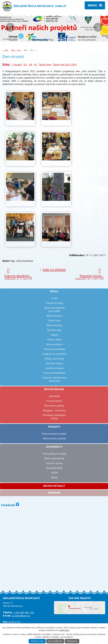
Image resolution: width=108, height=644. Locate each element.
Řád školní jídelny (54, 406)
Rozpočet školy (54, 468)
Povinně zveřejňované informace (54, 379)
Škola (54, 291)
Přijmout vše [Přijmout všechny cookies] (37, 641)
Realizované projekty (54, 438)
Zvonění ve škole (54, 368)
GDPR (54, 473)
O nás (54, 298)
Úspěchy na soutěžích (54, 354)
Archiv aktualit (54, 486)
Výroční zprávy (54, 463)
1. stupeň (17, 64)
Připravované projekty (54, 434)
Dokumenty (54, 447)
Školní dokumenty (54, 458)
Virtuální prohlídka (54, 349)
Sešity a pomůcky (54, 359)
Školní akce (45, 64)
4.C (36, 64)
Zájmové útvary (54, 363)
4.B (30, 64)
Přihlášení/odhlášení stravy (54, 417)
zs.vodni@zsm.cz (21, 616)
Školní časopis (54, 325)
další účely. (65, 630)
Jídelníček (54, 396)
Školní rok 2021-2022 (65, 64)
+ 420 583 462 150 (23, 612)
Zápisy (54, 335)
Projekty (54, 427)
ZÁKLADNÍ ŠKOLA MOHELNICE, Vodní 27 (40, 6)
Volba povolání (54, 344)
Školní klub (54, 320)
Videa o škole (54, 340)
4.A (25, 64)
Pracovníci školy (54, 303)
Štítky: (6, 64)
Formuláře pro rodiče (54, 454)
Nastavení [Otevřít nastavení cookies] (72, 641)
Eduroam (54, 493)
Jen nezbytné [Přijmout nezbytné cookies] (55, 641)
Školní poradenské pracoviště (54, 309)
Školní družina (54, 316)
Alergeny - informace (54, 410)
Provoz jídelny (54, 401)
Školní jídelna (54, 389)
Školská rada (54, 330)
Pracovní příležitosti (54, 373)
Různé (54, 477)
